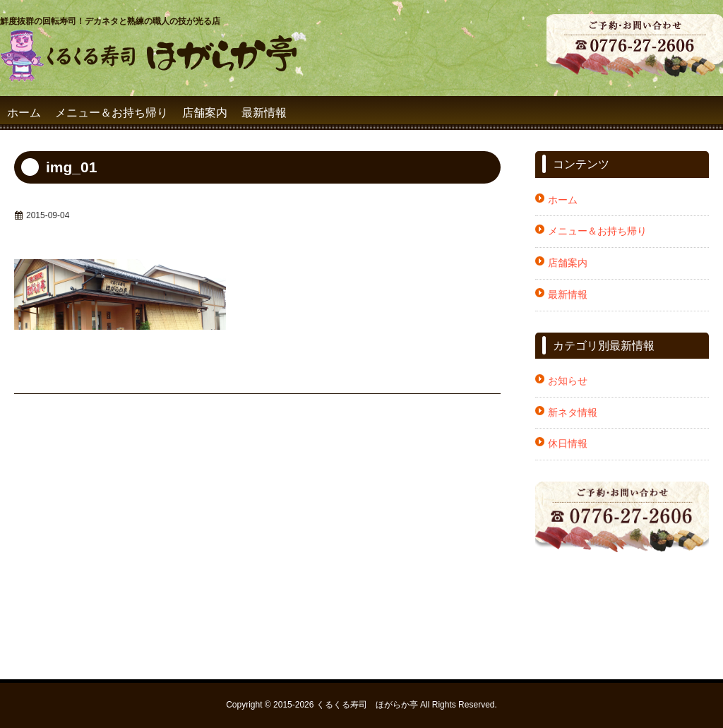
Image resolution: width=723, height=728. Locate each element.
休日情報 (568, 443)
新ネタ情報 (573, 412)
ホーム (24, 113)
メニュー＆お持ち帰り (112, 113)
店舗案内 (205, 113)
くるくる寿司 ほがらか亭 (367, 705)
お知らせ (568, 381)
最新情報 (264, 113)
